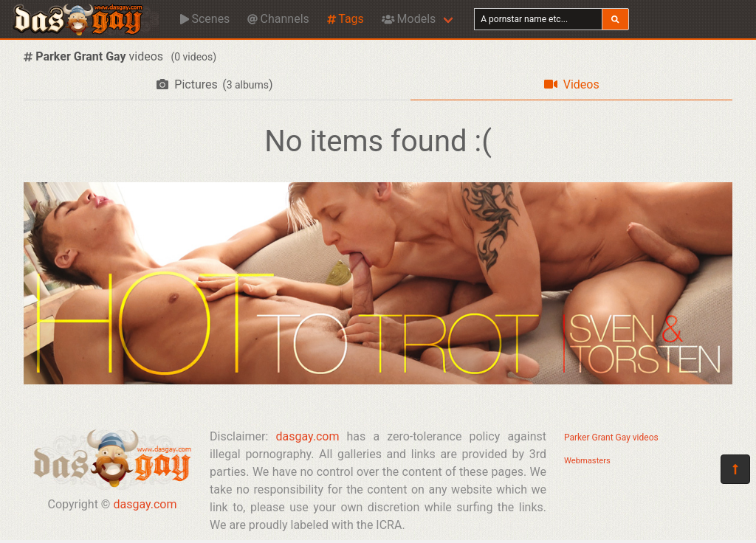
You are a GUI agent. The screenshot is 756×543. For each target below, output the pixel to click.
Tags (346, 19)
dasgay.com (145, 504)
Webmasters (587, 461)
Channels (278, 19)
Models (409, 19)
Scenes (205, 19)
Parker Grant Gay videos (611, 437)
